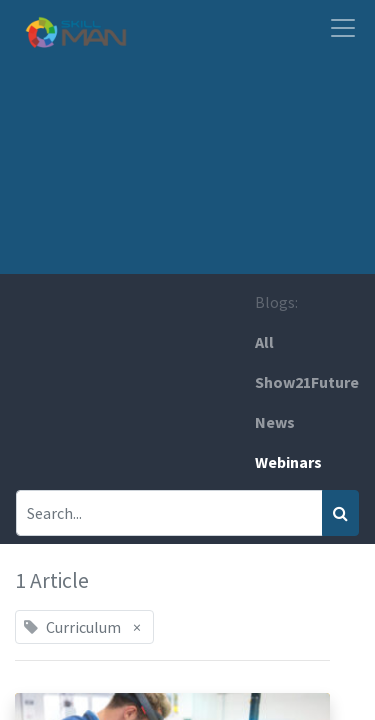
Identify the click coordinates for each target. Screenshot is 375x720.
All (264, 342)
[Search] (340, 513)
